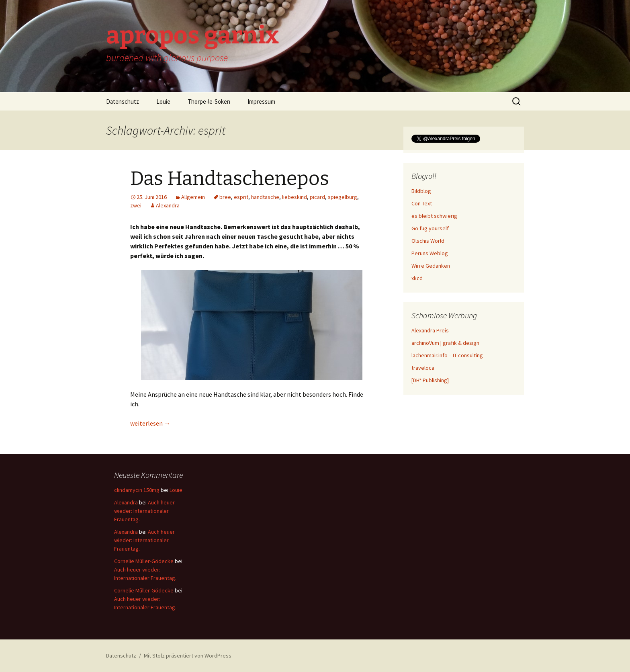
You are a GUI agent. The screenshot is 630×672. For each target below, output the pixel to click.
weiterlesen (150, 423)
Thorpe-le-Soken (209, 101)
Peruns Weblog (430, 253)
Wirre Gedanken (431, 266)
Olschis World (428, 241)
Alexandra (168, 205)
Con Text (422, 203)
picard (317, 197)
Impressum (261, 101)
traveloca (423, 368)
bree (225, 197)
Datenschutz (123, 101)
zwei (136, 205)
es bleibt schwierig (434, 216)
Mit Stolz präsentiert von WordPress (188, 656)
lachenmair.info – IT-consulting (447, 355)
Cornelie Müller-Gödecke (144, 561)
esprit (241, 197)
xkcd (417, 278)
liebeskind (295, 197)
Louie (163, 101)
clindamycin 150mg (137, 490)
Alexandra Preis (430, 330)
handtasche (265, 197)
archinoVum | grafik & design (445, 343)
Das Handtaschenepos (230, 178)
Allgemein (193, 197)
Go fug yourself (430, 228)
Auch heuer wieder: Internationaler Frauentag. (144, 511)
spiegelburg (343, 197)
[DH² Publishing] (430, 380)
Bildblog (421, 191)
